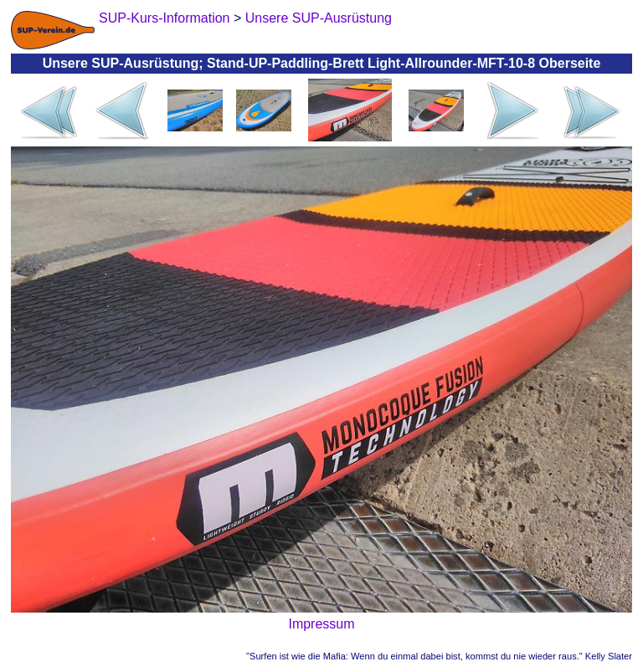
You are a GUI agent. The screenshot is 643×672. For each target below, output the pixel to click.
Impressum (321, 624)
